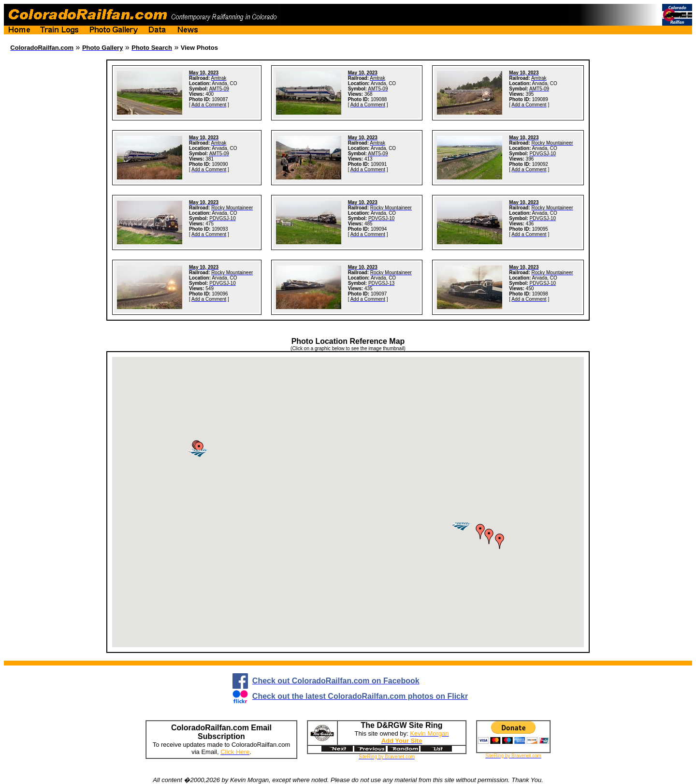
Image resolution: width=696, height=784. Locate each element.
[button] (199, 449)
